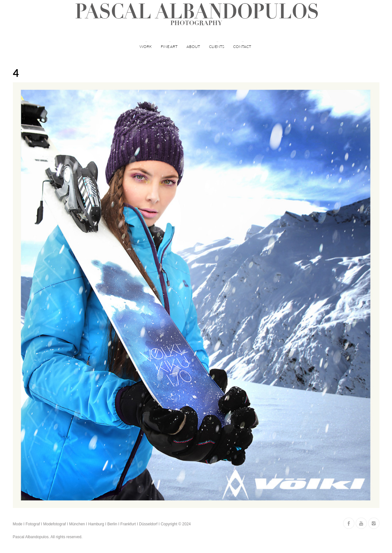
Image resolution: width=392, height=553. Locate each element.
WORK (146, 46)
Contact (242, 46)
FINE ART (169, 46)
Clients (217, 46)
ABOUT (193, 46)
